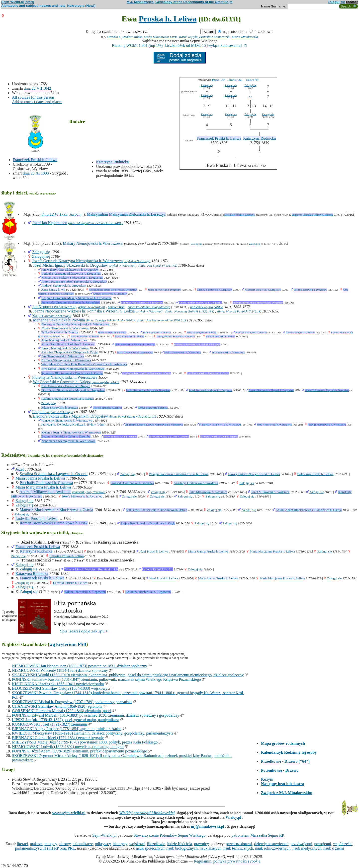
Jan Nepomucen (45, 307)
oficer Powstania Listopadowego (149, 307)
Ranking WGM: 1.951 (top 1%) (137, 45)
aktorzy (65, 844)
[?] (245, 45)
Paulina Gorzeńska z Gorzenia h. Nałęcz (68, 399)
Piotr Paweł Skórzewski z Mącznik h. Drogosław (73, 390)
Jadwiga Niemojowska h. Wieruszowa (327, 425)
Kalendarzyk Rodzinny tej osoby (289, 752)
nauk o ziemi (334, 848)
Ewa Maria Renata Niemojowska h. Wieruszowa (73, 369)
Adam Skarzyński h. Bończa (157, 333)
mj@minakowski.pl (208, 826)
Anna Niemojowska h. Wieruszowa (64, 340)
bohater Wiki (116, 307)
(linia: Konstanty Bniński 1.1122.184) (190, 311)
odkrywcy (103, 844)
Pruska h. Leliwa (168, 19)
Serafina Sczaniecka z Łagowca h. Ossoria (54, 474)
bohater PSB (67, 307)
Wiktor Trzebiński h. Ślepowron (85, 592)
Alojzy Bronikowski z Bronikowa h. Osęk (147, 523)
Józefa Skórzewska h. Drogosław (164, 290)
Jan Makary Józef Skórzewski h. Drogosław (70, 270)
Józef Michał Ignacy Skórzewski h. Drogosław (70, 265)
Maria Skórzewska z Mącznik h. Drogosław (148, 390)
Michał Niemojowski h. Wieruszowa (182, 352)
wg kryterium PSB (68, 644)
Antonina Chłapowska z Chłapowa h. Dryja (69, 352)
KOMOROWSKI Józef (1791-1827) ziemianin (49, 724)
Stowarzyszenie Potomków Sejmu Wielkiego (170, 835)
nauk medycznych (307, 848)
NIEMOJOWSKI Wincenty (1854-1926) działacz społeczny (60, 670)
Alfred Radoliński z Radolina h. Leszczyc (68, 344)
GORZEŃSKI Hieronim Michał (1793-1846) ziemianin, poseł (62, 711)
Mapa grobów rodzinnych (283, 743)
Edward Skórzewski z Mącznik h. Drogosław (271, 390)
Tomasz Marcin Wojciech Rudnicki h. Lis (91, 569)
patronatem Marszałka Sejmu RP (257, 835)
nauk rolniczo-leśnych (273, 848)
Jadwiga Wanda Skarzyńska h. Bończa (176, 337)
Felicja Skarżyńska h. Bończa (201, 333)
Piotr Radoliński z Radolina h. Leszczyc (135, 344)
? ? (250, 96)
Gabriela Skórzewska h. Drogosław (215, 290)
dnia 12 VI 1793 (55, 214)
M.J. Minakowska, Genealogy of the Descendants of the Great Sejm (179, 2)
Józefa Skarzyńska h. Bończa (130, 337)
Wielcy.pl (233, 817)
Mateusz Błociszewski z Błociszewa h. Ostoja (56, 510)
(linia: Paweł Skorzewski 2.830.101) (133, 416)
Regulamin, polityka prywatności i (227, 861)
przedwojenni (301, 844)
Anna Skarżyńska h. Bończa (85, 337)
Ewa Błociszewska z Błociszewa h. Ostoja (208, 373)
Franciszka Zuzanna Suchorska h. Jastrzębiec (70, 302)
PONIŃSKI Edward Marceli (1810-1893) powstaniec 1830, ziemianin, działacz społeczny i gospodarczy (96, 715)
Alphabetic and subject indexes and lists (33, 6)
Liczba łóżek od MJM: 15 (185, 45)
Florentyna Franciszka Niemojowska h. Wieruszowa (75, 324)
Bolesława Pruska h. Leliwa (315, 474)
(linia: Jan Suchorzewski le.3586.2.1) (162, 320)
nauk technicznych (238, 848)
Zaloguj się (336, 2)
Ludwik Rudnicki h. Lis (157, 569)
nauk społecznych (150, 848)
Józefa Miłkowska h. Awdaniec (82, 496)
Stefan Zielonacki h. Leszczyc (239, 215)
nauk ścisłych (211, 848)
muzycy (51, 844)
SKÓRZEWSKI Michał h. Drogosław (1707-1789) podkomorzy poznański (72, 702)
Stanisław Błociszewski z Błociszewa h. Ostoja (157, 510)
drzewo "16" (218, 80)
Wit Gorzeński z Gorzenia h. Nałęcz (62, 382)
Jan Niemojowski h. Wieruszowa (228, 352)
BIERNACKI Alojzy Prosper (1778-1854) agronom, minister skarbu (67, 729)
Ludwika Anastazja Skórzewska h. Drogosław (71, 274)
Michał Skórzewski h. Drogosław (310, 290)
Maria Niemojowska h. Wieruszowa (135, 352)
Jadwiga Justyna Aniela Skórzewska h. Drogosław (258, 303)
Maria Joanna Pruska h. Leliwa (40, 478)
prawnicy (201, 844)
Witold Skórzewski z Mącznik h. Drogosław (327, 390)
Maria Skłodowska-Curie (161, 37)
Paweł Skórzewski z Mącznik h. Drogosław (211, 390)
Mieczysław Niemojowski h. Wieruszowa (220, 425)
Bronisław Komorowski (215, 37)
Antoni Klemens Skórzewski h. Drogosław (200, 303)
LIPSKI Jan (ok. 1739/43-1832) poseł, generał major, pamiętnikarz (65, 720)
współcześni (343, 844)
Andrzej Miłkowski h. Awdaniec (45, 492)
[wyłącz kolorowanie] (224, 45)
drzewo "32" (235, 80)
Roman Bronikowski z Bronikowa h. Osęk (54, 523)
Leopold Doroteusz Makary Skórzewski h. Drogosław (76, 298)
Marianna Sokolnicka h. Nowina (59, 320)
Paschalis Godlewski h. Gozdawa (46, 483)
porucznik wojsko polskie (207, 307)
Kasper (38, 316)
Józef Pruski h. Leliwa (154, 551)
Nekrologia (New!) (81, 6)
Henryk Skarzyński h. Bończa (153, 408)
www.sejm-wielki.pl (69, 813)
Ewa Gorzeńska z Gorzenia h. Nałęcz (66, 386)
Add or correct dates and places (37, 102)
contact (352, 2)
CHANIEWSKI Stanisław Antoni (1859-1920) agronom (57, 706)
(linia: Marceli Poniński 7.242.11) (239, 311)
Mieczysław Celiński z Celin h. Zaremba (169, 437)
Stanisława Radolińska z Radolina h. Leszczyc (197, 344)
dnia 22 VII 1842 (38, 88)
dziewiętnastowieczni (271, 844)
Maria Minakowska (245, 37)
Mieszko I (113, 37)
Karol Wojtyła (188, 37)
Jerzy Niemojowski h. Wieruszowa (274, 425)
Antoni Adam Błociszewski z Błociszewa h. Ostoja (309, 510)
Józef (20, 469)
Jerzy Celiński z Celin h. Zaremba (120, 437)
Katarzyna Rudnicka (112, 162)
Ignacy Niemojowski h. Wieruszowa (65, 348)
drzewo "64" (253, 80)
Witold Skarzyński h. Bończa (107, 408)
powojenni (323, 844)
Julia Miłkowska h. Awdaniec (208, 492)
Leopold (39, 412)
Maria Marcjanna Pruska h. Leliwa (43, 487)
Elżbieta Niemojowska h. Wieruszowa (66, 360)
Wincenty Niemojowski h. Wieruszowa (67, 420)
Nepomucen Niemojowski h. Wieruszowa (68, 441)
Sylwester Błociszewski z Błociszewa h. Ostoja (72, 373)
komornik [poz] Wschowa (89, 492)
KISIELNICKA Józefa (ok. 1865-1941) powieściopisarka (58, 684)
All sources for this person (33, 97)
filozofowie (156, 844)
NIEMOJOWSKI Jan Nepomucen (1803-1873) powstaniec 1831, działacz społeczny (80, 666)
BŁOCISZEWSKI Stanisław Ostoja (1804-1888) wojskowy (60, 688)
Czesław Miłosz (132, 37)
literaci (22, 844)
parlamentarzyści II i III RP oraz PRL (45, 848)
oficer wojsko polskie (105, 382)
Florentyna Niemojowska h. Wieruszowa (65, 377)
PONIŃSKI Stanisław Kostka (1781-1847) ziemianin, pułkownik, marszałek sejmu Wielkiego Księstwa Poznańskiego (106, 679)
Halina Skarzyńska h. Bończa (221, 337)
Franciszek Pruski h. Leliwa (35, 160)
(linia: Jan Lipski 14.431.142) (158, 266)
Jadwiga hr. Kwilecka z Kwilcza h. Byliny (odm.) (73, 424)
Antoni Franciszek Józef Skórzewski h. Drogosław (74, 281)
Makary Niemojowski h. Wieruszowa (93, 243)
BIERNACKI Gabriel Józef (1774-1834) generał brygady (58, 738)
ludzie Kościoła (179, 844)
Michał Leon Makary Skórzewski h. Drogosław (72, 278)
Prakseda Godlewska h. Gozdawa (132, 483)
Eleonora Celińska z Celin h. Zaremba (219, 437)
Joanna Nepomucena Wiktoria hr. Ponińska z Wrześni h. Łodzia (84, 311)
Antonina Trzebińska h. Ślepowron (148, 592)
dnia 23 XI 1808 (36, 173)
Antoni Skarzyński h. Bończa (300, 333)
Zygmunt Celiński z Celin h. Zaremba (66, 436)
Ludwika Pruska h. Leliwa (37, 519)
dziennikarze (83, 844)
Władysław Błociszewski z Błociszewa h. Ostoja (146, 373)
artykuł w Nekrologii (137, 261)
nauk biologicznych (182, 848)
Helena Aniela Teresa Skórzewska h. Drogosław (113, 290)
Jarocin (75, 214)
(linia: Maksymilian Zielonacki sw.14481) (95, 223)
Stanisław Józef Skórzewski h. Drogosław (142, 303)
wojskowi (137, 844)
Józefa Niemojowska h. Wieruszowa (65, 328)
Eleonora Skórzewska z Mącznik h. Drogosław (70, 416)
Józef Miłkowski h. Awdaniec (270, 492)
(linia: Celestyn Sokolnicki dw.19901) (111, 320)
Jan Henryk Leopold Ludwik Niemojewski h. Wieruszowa (154, 425)
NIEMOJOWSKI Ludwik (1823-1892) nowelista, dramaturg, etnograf (68, 747)
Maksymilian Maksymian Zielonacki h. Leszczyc (126, 214)
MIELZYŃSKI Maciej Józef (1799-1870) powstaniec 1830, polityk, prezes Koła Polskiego (85, 742)
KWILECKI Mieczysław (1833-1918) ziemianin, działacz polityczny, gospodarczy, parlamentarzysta (93, 733)
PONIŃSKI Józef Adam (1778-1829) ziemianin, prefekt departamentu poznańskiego (80, 751)
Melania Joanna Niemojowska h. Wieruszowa (71, 432)
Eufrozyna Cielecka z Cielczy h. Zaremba (313, 215)
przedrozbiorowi (239, 844)
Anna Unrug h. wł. (53, 289)
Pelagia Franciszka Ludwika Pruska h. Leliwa (179, 474)
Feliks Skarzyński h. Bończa (60, 332)
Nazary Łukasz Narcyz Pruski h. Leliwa (254, 474)
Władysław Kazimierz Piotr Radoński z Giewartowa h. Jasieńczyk (84, 364)
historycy (120, 844)
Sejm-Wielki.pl (104, 835)
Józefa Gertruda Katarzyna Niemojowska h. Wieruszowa (77, 261)
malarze (36, 844)
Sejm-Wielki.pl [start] (18, 2)
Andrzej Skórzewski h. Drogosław (64, 285)
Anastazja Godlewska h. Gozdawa (196, 483)
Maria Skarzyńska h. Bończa (112, 333)
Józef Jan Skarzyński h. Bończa (251, 333)
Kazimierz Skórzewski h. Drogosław (263, 290)
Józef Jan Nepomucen (50, 223)
